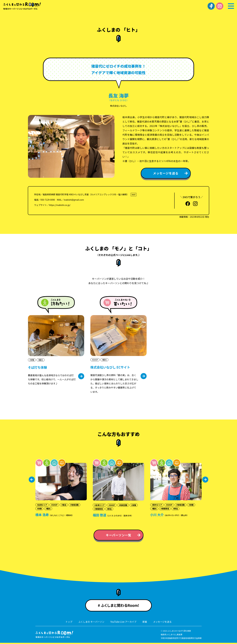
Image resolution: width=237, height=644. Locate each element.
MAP (134, 194)
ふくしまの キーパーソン (90, 623)
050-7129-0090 (48, 200)
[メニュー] (231, 6)
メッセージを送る (164, 623)
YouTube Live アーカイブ (124, 623)
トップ (67, 623)
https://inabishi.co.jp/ (60, 205)
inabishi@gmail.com (74, 200)
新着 (146, 623)
